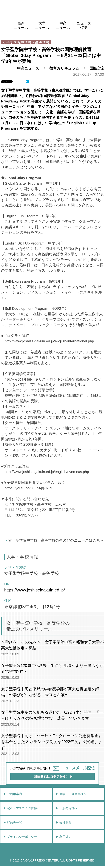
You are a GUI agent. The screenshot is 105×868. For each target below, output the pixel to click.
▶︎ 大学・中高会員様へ (71, 794)
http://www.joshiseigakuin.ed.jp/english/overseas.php (47, 472)
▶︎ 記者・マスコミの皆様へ (22, 808)
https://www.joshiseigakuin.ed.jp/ (35, 590)
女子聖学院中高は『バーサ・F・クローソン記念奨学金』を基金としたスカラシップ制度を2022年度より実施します (52, 742)
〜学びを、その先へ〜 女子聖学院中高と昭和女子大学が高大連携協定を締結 (52, 645)
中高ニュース (63, 25)
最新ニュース (21, 25)
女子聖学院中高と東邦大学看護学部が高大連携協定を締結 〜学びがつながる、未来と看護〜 (50, 692)
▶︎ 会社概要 (64, 823)
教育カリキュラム (64, 68)
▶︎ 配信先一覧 (13, 823)
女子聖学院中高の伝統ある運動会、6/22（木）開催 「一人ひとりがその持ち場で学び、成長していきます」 (52, 715)
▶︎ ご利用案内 (13, 794)
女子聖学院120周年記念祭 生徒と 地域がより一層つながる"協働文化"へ (52, 668)
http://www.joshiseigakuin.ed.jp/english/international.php (49, 341)
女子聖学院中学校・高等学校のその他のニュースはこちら (56, 540)
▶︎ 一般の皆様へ (67, 808)
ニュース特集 (84, 25)
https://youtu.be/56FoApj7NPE (29, 488)
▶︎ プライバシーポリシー (20, 837)
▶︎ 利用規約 (64, 837)
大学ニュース (42, 25)
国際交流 (97, 68)
